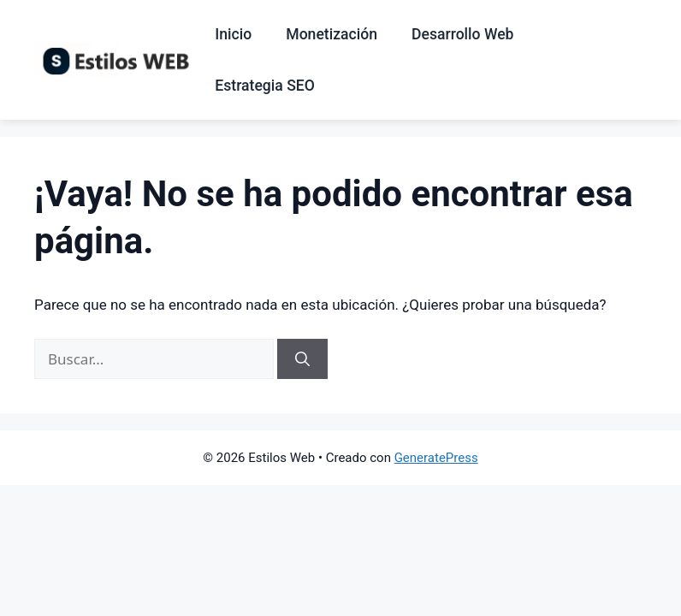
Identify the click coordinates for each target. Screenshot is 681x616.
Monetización (332, 34)
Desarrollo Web (463, 34)
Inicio (233, 34)
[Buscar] (302, 359)
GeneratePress (436, 458)
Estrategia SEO (265, 86)
